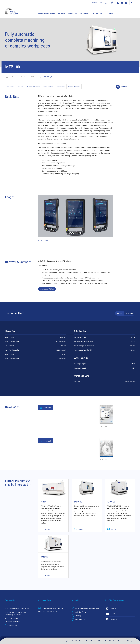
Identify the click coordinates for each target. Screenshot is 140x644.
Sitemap (130, 641)
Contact (95, 3)
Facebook (113, 619)
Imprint (67, 641)
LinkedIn (113, 608)
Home (60, 641)
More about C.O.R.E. (47, 289)
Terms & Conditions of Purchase (115, 641)
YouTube (113, 614)
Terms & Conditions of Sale (94, 641)
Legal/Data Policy (78, 641)
